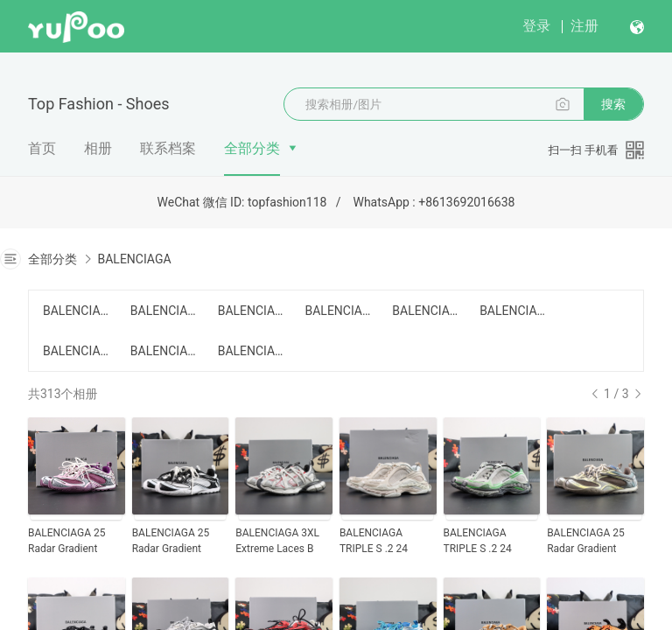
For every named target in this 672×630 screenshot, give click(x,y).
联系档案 (168, 148)
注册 (584, 26)
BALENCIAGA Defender (425, 311)
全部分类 (252, 148)
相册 (98, 148)
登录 (536, 26)
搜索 (613, 104)
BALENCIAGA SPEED (164, 351)
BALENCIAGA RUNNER (338, 311)
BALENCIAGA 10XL (251, 311)
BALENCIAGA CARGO (76, 311)
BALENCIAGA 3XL (164, 311)
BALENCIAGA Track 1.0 (513, 311)
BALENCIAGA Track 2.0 (76, 351)
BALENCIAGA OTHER (251, 351)
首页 (42, 148)
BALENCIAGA (134, 259)
